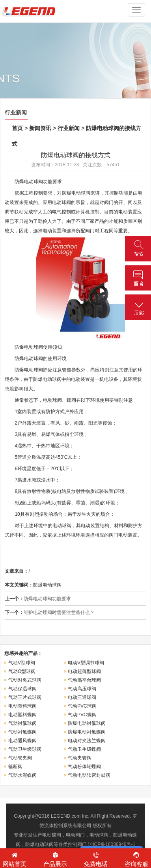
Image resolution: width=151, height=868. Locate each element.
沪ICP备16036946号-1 (112, 844)
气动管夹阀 (20, 758)
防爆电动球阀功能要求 (47, 599)
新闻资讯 (40, 128)
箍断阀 (15, 767)
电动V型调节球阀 (86, 663)
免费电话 (96, 859)
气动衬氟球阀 (22, 723)
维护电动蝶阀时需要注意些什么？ (59, 612)
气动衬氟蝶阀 (22, 732)
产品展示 (55, 859)
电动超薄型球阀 (84, 671)
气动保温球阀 (22, 689)
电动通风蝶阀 (22, 741)
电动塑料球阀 (22, 706)
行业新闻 (69, 128)
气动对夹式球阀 (25, 680)
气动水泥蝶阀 (22, 775)
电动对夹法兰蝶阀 (87, 741)
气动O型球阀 (22, 671)
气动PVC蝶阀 (82, 715)
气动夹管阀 (80, 758)
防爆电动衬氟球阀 (87, 723)
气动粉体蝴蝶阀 (84, 767)
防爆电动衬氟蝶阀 (87, 732)
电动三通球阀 (82, 697)
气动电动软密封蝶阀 (89, 775)
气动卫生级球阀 (25, 749)
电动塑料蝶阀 (22, 715)
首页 (17, 128)
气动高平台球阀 (84, 680)
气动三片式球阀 (25, 697)
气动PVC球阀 (82, 706)
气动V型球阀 (22, 663)
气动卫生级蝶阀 (84, 749)
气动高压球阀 (82, 689)
